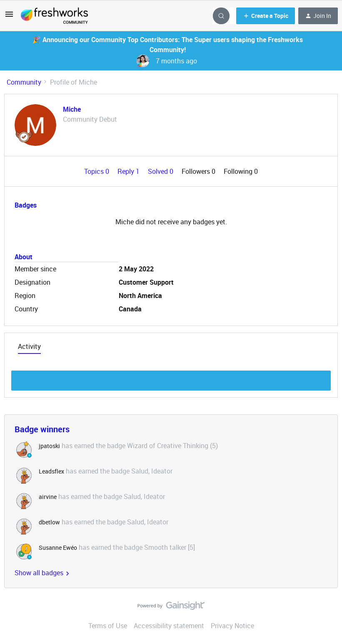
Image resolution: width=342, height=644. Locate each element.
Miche (72, 109)
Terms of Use (108, 626)
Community (24, 82)
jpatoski (49, 446)
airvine (48, 497)
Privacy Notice (232, 626)
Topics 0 (97, 171)
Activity (29, 346)
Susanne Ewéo (58, 548)
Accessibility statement (169, 626)
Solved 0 (161, 171)
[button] (9, 17)
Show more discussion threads (171, 378)
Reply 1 (129, 171)
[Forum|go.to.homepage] (54, 16)
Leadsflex (51, 471)
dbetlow (49, 522)
